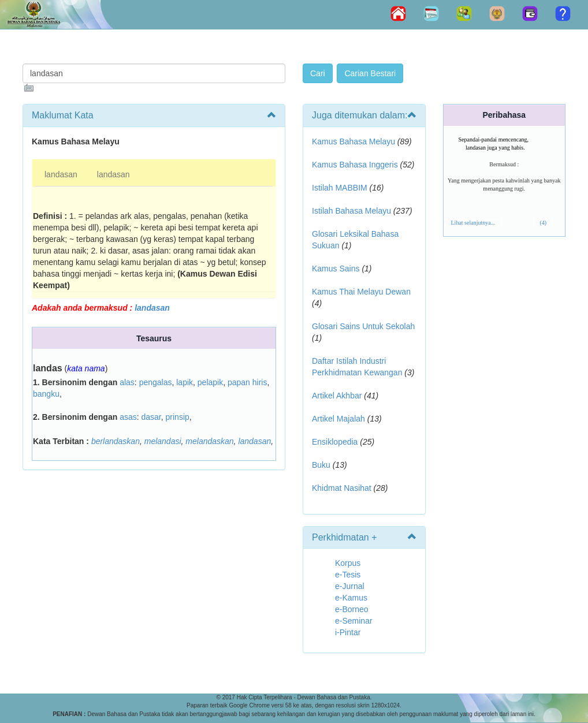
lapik (185, 382)
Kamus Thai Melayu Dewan (361, 292)
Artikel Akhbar (337, 396)
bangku (46, 394)
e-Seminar (354, 621)
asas (128, 417)
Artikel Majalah (338, 419)
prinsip (178, 417)
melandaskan (209, 441)
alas (127, 382)
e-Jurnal (350, 586)
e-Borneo (352, 609)
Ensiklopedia (335, 442)
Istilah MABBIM (340, 188)
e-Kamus (351, 598)
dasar (151, 417)
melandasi (163, 441)
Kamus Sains (336, 269)
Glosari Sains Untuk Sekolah (363, 326)
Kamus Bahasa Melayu (355, 141)
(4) (543, 223)
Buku (321, 465)
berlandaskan (116, 441)
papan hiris (248, 382)
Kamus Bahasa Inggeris (355, 165)
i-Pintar (348, 632)
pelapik (210, 382)
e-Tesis (348, 575)
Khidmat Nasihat (342, 488)
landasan (61, 174)
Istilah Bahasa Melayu (351, 211)
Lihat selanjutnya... (473, 223)
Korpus (348, 563)
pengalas (156, 382)
